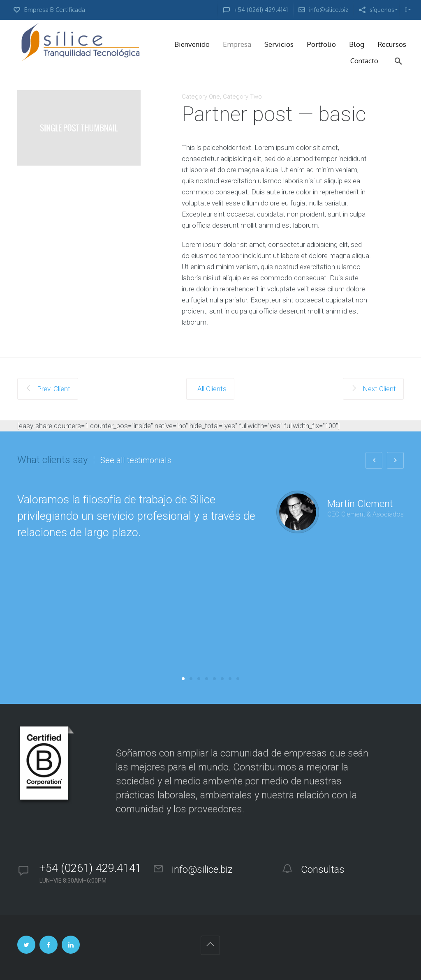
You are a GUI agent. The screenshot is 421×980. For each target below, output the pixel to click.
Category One (201, 97)
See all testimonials (136, 460)
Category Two (242, 97)
